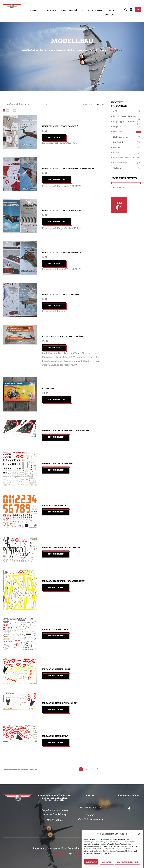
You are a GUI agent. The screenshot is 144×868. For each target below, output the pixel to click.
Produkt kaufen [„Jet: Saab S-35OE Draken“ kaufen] (56, 512)
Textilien (117, 168)
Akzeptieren (91, 862)
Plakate (117, 153)
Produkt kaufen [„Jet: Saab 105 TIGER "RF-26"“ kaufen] (56, 743)
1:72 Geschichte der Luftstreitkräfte (63, 336)
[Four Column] (15, 110)
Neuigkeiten (96, 10)
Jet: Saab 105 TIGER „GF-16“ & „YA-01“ (59, 703)
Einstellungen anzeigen (128, 862)
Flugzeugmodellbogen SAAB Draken (62, 252)
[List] (4, 110)
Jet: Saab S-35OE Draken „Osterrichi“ (61, 548)
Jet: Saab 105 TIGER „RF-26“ (55, 736)
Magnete (117, 127)
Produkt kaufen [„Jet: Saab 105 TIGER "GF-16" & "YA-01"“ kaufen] (56, 710)
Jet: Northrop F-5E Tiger (55, 629)
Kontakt (110, 15)
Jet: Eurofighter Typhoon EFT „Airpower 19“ (66, 431)
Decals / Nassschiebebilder (125, 116)
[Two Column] (8, 110)
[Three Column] (11, 110)
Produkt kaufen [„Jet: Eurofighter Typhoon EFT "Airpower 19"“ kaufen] (56, 437)
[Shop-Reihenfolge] (26, 104)
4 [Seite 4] (98, 769)
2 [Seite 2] (86, 769)
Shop (112, 10)
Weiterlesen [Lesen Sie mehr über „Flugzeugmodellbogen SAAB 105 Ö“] (54, 137)
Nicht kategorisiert (122, 137)
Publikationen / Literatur (124, 158)
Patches (117, 147)
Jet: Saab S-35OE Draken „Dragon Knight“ (64, 581)
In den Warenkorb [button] (57, 179)
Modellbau (118, 132)
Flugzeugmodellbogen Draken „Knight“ (64, 210)
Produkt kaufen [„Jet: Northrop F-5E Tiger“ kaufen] (56, 636)
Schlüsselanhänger (122, 163)
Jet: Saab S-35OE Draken (54, 505)
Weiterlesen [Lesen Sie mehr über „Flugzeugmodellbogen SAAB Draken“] (54, 264)
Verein (52, 10)
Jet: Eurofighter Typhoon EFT (58, 464)
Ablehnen (107, 862)
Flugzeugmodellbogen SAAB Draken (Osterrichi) (69, 168)
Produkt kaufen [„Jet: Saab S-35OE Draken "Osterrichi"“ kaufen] (56, 554)
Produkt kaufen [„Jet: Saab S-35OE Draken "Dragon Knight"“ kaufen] (56, 588)
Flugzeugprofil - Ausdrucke (125, 122)
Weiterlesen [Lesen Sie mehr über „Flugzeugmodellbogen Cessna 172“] (54, 306)
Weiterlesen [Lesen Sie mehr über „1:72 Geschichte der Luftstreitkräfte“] (54, 348)
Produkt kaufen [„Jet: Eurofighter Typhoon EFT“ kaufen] (56, 470)
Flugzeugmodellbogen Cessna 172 (61, 294)
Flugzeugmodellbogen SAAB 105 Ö (60, 126)
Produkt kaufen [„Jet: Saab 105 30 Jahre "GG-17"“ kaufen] (56, 676)
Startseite (36, 10)
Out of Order (119, 142)
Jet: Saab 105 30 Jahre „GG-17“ (56, 669)
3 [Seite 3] (92, 769)
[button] (139, 834)
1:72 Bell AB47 (49, 389)
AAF (115, 111)
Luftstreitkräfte (72, 10)
